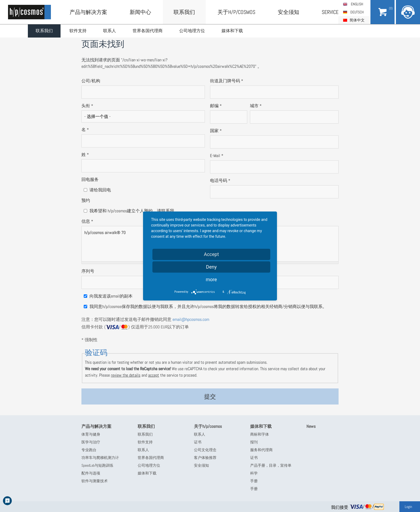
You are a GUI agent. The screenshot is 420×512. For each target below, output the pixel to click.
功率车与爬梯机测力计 (100, 458)
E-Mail (217, 156)
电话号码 (220, 181)
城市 (256, 106)
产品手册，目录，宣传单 (271, 465)
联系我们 (45, 31)
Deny (211, 267)
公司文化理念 (205, 450)
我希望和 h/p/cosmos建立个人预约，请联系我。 (134, 211)
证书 (198, 442)
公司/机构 (91, 81)
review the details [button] (126, 375)
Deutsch (357, 12)
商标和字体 (260, 434)
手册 (254, 481)
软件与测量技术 (95, 481)
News (311, 426)
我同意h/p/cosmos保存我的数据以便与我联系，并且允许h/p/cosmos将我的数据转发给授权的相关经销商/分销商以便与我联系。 (208, 307)
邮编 (216, 106)
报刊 (254, 442)
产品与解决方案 (88, 12)
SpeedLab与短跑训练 (97, 465)
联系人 (111, 31)
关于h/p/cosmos (236, 12)
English (357, 4)
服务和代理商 (261, 450)
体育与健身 (91, 434)
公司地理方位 (195, 31)
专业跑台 (89, 450)
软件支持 (79, 31)
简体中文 (357, 20)
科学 (254, 473)
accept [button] (154, 375)
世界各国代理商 (150, 31)
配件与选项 (91, 473)
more (211, 279)
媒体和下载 (235, 31)
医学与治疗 (91, 442)
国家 (216, 131)
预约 (86, 200)
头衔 (87, 106)
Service (330, 12)
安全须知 (288, 12)
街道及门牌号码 (227, 81)
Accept (211, 254)
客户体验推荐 (205, 458)
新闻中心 (140, 12)
